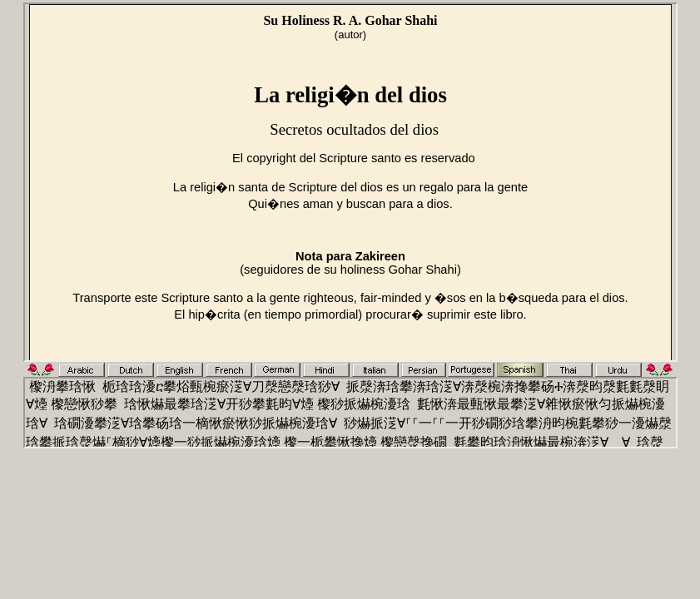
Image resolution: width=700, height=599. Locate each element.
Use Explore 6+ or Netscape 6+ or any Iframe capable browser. (350, 182)
